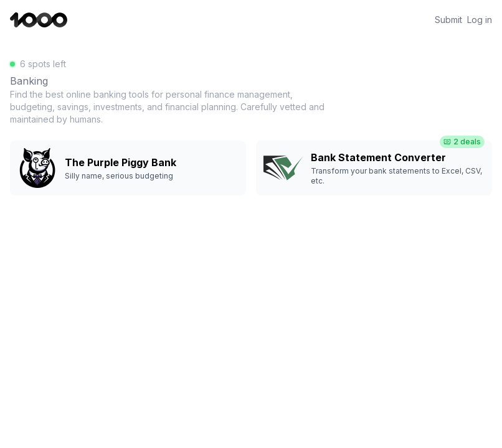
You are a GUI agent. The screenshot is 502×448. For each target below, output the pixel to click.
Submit (448, 20)
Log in (480, 20)
